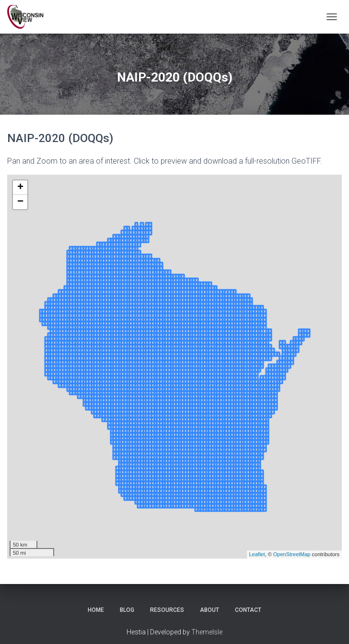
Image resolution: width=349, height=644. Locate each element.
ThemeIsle (207, 632)
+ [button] (20, 188)
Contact (248, 610)
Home (96, 610)
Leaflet (257, 554)
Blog (127, 610)
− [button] (20, 202)
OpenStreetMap (292, 554)
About (209, 610)
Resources (167, 610)
